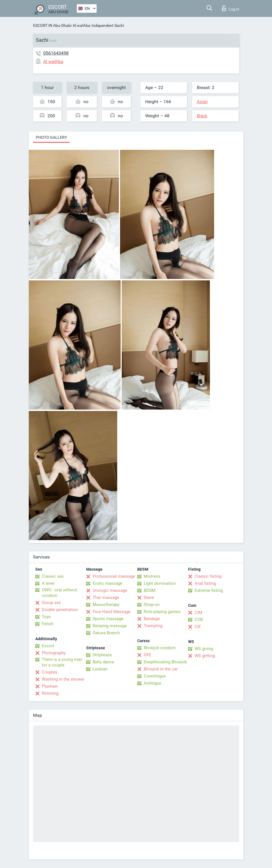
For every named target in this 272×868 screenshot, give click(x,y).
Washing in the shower (63, 679)
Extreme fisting (209, 590)
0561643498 (56, 53)
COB (199, 620)
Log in (231, 8)
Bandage (152, 619)
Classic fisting (208, 576)
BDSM (150, 590)
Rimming (50, 693)
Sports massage (108, 619)
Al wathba (81, 25)
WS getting (205, 656)
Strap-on (152, 605)
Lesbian (100, 669)
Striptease (102, 655)
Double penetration (60, 610)
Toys (46, 617)
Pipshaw (50, 686)
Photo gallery (51, 137)
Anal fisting (205, 583)
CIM (198, 612)
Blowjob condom (160, 648)
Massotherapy (106, 605)
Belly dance (103, 662)
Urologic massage (110, 590)
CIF (198, 627)
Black (202, 116)
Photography (54, 653)
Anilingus (153, 683)
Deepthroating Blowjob (165, 662)
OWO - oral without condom (59, 593)
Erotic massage (107, 583)
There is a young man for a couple (62, 662)
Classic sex (53, 576)
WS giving (204, 649)
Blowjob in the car (161, 669)
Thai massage (106, 598)
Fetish (48, 624)
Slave (149, 598)
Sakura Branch (106, 633)
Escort (48, 646)
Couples (50, 672)
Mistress (152, 576)
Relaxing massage (110, 626)
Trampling (153, 626)
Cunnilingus (155, 676)
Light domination (160, 583)
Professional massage (114, 576)
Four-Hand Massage (112, 612)
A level (48, 583)
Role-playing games (162, 612)
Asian (202, 102)
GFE (148, 655)
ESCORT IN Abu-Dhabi (52, 25)
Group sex (51, 603)
